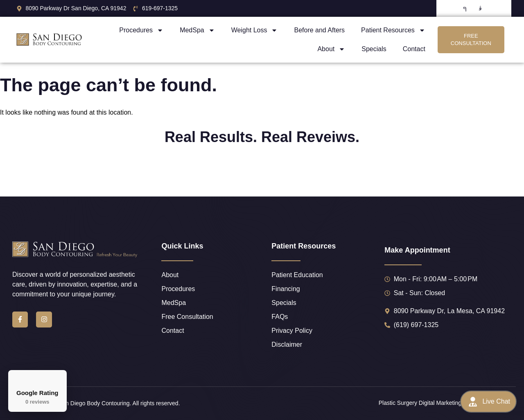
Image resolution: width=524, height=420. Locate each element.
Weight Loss (255, 30)
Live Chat (488, 402)
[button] (7, 177)
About (331, 49)
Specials (374, 49)
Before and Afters (319, 30)
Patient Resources (393, 30)
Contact (414, 49)
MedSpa (197, 30)
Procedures (141, 30)
